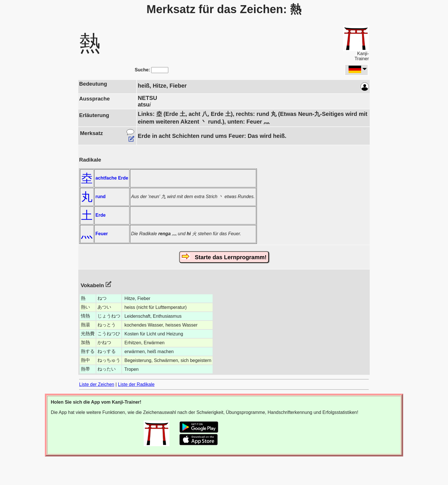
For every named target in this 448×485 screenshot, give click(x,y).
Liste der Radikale (136, 384)
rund (101, 197)
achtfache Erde (112, 178)
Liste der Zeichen (97, 384)
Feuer (102, 234)
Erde (101, 215)
